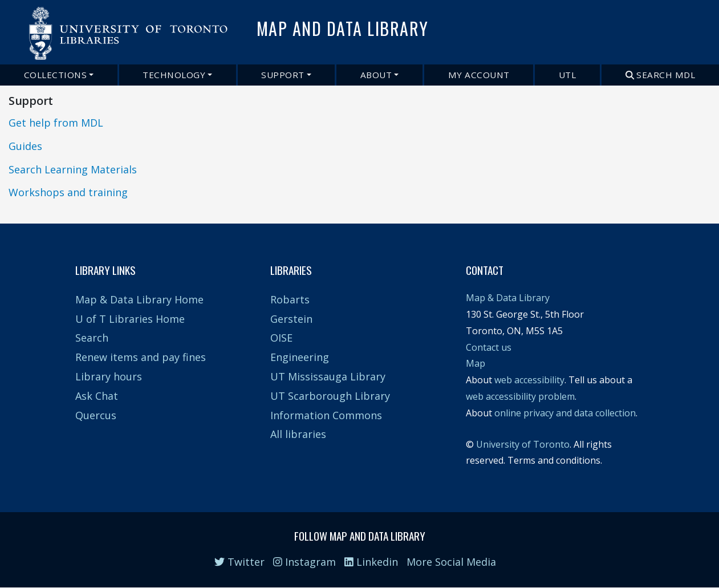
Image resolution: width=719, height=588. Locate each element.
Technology (174, 75)
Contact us (489, 347)
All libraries (298, 434)
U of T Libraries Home (130, 319)
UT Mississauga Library (328, 376)
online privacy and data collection (565, 413)
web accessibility (529, 380)
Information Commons (326, 415)
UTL (568, 75)
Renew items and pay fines (141, 357)
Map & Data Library (508, 298)
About (376, 75)
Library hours (109, 376)
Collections (56, 75)
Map (476, 363)
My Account (479, 75)
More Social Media (451, 562)
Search (92, 338)
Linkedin (371, 562)
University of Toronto (523, 444)
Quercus (96, 415)
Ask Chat (97, 396)
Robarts (290, 299)
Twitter (239, 562)
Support (283, 75)
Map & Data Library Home (139, 299)
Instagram (304, 562)
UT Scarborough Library (330, 396)
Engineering (300, 357)
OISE (281, 338)
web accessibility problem (520, 396)
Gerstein (291, 319)
